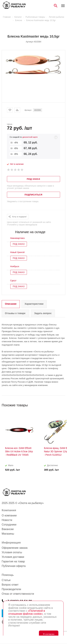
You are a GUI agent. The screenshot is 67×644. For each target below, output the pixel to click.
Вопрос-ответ (10, 585)
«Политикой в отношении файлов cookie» (27, 612)
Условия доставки (13, 557)
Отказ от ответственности (18, 594)
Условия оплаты (12, 552)
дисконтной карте (30, 137)
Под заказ (19, 244)
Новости (7, 520)
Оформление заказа (15, 548)
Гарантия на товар (13, 561)
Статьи (6, 580)
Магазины (8, 534)
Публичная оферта (14, 566)
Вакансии (8, 529)
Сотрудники (9, 525)
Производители (11, 589)
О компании (9, 515)
